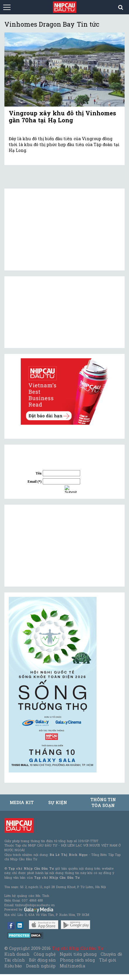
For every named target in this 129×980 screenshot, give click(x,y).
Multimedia (72, 966)
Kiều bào (13, 966)
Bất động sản (42, 960)
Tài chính (15, 960)
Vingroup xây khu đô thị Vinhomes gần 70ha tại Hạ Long (62, 116)
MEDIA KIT (22, 802)
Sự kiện (58, 802)
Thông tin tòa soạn (103, 802)
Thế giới (108, 960)
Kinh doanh (17, 954)
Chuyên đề (111, 954)
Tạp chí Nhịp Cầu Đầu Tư (78, 948)
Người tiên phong (78, 954)
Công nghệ (44, 954)
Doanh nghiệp (41, 966)
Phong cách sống (77, 960)
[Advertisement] (53, 546)
